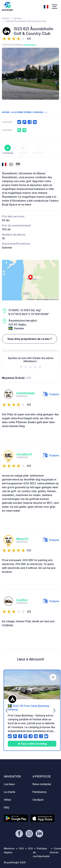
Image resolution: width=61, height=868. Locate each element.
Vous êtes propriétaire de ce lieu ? (30, 339)
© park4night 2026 (15, 862)
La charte (10, 792)
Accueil (6, 18)
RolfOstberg (30, 45)
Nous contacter (42, 784)
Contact (38, 149)
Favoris (23, 149)
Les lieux (17, 18)
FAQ (7, 807)
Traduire (51, 394)
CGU (21, 848)
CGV (30, 848)
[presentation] (7, 74)
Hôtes (7, 800)
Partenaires (40, 792)
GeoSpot (38, 800)
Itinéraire (8, 149)
